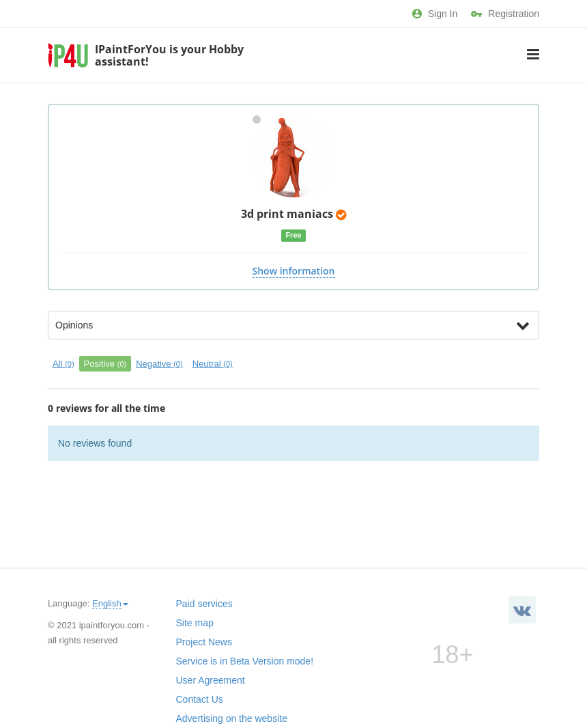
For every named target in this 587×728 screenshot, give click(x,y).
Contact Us (200, 699)
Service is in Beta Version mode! (245, 661)
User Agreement (211, 680)
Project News (204, 642)
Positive (105, 364)
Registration (505, 14)
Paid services (204, 604)
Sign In (435, 14)
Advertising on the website (232, 718)
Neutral (213, 364)
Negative (159, 364)
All (63, 364)
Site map (195, 623)
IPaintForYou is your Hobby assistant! (169, 55)
